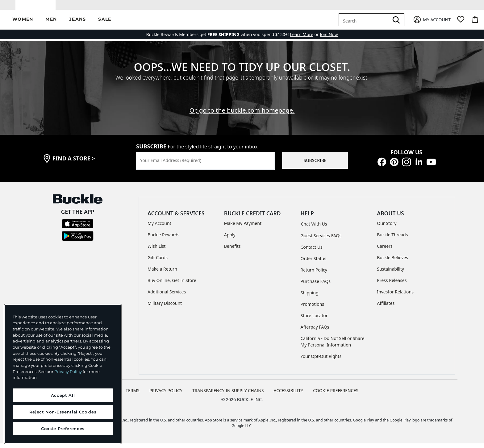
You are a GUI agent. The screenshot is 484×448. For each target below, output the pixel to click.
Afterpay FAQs (315, 331)
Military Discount (165, 308)
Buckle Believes (392, 262)
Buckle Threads (392, 239)
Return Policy (314, 274)
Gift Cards (158, 262)
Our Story (387, 228)
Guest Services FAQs (321, 240)
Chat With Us (314, 228)
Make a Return (162, 274)
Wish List (156, 251)
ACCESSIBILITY (289, 395)
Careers (385, 251)
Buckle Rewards (163, 239)
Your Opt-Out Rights (321, 361)
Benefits (232, 251)
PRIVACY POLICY (166, 395)
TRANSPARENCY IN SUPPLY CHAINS (228, 395)
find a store (74, 163)
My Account (159, 228)
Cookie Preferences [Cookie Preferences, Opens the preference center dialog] (63, 429)
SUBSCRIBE (315, 165)
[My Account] (432, 24)
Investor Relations (395, 296)
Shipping (310, 297)
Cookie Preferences (336, 395)
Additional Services (167, 296)
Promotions (313, 308)
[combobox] (365, 24)
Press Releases (392, 285)
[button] (23, 24)
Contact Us (312, 251)
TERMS (133, 395)
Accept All (63, 395)
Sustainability (390, 274)
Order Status (313, 263)
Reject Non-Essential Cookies (63, 412)
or (305, 39)
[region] (63, 374)
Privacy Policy (68, 371)
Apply (230, 239)
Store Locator (314, 320)
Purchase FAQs (316, 286)
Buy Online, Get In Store (172, 285)
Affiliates (386, 308)
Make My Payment (243, 228)
